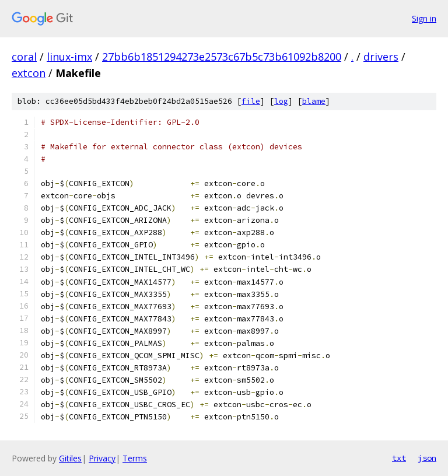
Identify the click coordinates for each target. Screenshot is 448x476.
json (427, 458)
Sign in (424, 18)
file (251, 101)
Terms (135, 458)
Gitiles (70, 458)
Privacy (102, 458)
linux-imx (69, 57)
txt (399, 458)
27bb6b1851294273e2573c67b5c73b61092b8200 (222, 57)
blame (314, 101)
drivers (381, 57)
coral (24, 57)
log (281, 101)
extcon (29, 73)
